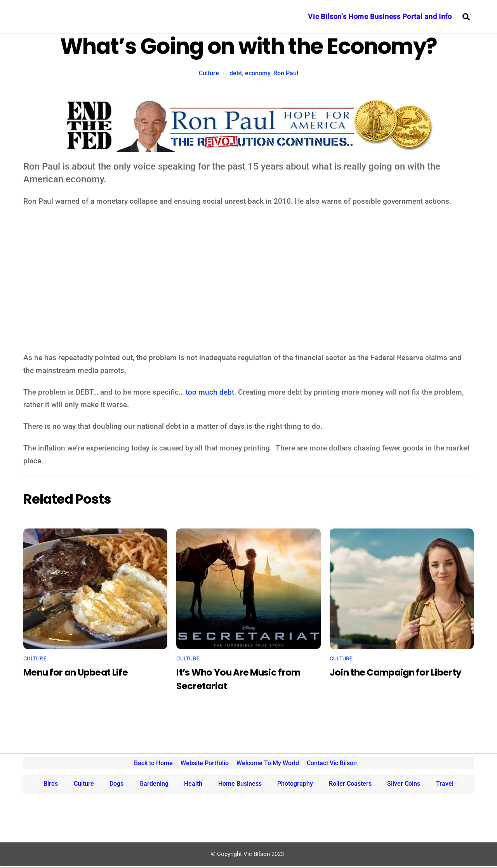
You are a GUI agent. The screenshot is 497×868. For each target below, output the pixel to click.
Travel (445, 784)
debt (236, 73)
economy (258, 73)
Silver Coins (404, 784)
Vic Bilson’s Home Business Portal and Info (380, 16)
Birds (51, 784)
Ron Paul (286, 73)
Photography (295, 784)
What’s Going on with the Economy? (249, 46)
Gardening (154, 784)
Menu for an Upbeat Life (76, 672)
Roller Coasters (350, 784)
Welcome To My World (268, 763)
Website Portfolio (205, 763)
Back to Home (153, 763)
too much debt (210, 392)
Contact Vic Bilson (332, 763)
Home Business (240, 784)
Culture (209, 73)
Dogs (116, 784)
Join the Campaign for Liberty (396, 672)
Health (193, 784)
